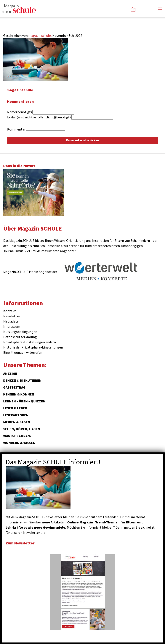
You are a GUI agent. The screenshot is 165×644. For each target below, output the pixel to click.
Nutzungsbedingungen (20, 332)
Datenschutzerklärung (20, 337)
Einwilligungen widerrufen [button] (23, 352)
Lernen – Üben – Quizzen (24, 401)
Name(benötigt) (19, 112)
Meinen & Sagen (17, 422)
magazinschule (20, 90)
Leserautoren (16, 415)
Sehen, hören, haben (22, 429)
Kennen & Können (19, 394)
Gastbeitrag (14, 387)
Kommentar (16, 129)
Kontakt (10, 311)
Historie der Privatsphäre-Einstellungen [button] (33, 347)
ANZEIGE (10, 373)
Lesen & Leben (15, 408)
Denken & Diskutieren (22, 380)
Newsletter (12, 316)
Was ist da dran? (17, 436)
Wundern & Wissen (19, 443)
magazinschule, (40, 36)
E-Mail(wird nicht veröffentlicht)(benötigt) (39, 117)
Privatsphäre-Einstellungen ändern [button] (30, 342)
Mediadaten (12, 321)
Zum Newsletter (20, 543)
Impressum (12, 326)
